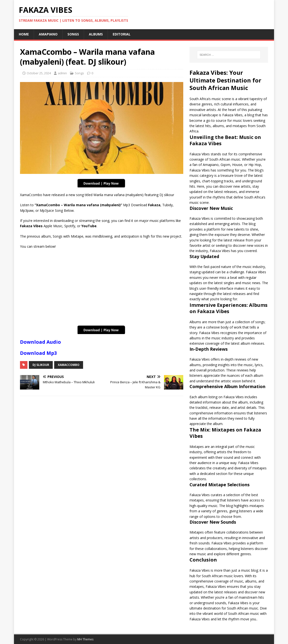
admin (62, 73)
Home (24, 34)
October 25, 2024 (39, 73)
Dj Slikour (41, 365)
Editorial (122, 34)
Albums (96, 34)
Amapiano (48, 34)
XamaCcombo (69, 365)
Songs (73, 34)
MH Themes (85, 639)
